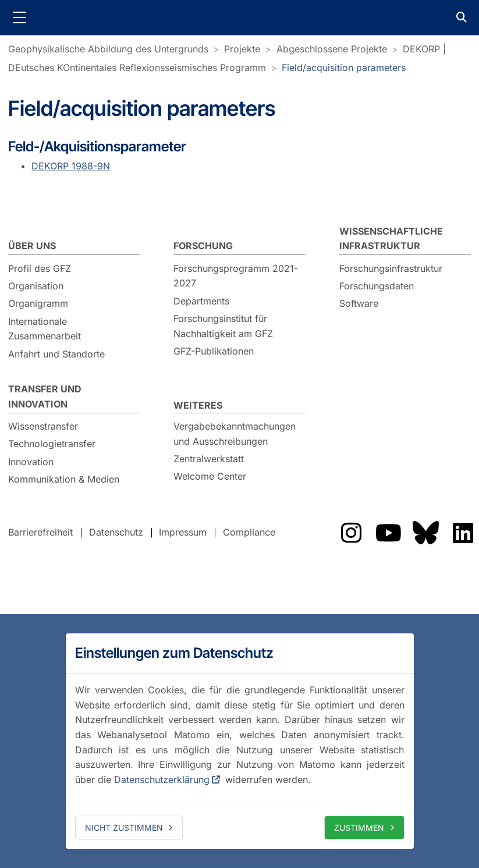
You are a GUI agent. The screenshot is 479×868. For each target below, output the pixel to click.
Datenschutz (116, 532)
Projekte (242, 49)
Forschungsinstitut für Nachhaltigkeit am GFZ (223, 326)
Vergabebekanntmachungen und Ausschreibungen (235, 434)
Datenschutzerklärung (162, 780)
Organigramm (38, 303)
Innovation (31, 462)
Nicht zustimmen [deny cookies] (124, 828)
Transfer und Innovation (45, 396)
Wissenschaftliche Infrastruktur (391, 239)
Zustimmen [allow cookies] (359, 828)
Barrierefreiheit (40, 532)
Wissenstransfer (43, 426)
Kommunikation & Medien (64, 479)
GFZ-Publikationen (214, 351)
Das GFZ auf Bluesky (425, 533)
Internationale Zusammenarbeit (45, 329)
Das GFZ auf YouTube (388, 533)
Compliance (249, 532)
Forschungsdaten (377, 286)
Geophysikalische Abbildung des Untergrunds (108, 49)
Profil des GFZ (40, 268)
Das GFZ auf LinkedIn (463, 533)
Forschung (203, 246)
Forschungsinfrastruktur (391, 268)
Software (359, 303)
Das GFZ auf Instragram (351, 533)
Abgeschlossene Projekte (332, 49)
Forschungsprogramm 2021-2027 (236, 276)
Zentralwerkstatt (209, 459)
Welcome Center (210, 476)
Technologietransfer (52, 444)
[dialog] (240, 741)
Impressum (183, 532)
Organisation (36, 286)
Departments (201, 301)
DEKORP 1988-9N (71, 166)
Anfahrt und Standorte (56, 354)
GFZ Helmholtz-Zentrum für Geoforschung (240, 17)
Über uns (32, 246)
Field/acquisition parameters (344, 68)
